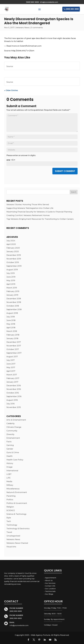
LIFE (8, 478)
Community (12, 431)
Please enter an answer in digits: (21, 155)
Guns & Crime (13, 452)
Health (9, 456)
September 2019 (14, 266)
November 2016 (14, 389)
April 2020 (11, 244)
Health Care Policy (15, 460)
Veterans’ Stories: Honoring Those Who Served (28, 205)
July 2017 (10, 360)
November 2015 (14, 407)
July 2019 (10, 273)
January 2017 (12, 382)
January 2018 (12, 338)
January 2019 (12, 295)
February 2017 (13, 378)
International (12, 471)
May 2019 (11, 281)
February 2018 (13, 335)
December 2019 (14, 255)
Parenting (11, 496)
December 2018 (14, 299)
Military (10, 485)
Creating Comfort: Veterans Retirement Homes (28, 215)
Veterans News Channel (17, 543)
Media (9, 481)
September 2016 (14, 396)
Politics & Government (17, 503)
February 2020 (13, 248)
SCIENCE (11, 510)
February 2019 (13, 291)
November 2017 (14, 346)
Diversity (10, 434)
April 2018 (11, 328)
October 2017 (13, 349)
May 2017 (11, 367)
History (10, 463)
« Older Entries (11, 90)
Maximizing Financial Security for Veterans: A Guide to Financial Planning (39, 212)
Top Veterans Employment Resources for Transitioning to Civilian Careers (40, 219)
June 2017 (11, 364)
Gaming (10, 445)
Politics (10, 500)
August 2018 (12, 313)
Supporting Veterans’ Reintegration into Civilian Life (30, 208)
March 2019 (12, 288)
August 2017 (12, 357)
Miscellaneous (13, 489)
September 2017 (14, 353)
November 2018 (14, 302)
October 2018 (13, 306)
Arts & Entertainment (16, 420)
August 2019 (12, 270)
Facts (9, 442)
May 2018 (11, 324)
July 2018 (11, 317)
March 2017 (12, 375)
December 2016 (14, 386)
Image (9, 467)
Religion (10, 507)
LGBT (9, 474)
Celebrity (10, 424)
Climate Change (14, 427)
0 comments (37, 28)
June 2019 (11, 277)
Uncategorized (13, 536)
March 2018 (12, 331)
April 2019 (11, 284)
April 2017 (11, 371)
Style (9, 518)
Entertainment (13, 438)
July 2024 (11, 241)
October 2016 (13, 393)
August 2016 (12, 400)
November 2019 (14, 259)
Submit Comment (65, 171)
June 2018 (11, 320)
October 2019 (13, 262)
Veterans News (23, 28)
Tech (9, 521)
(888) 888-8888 (72, 9)
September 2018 (14, 309)
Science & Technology (16, 514)
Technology (12, 525)
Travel (9, 532)
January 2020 (13, 252)
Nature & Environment (17, 492)
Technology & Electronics (18, 529)
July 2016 (10, 404)
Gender (10, 449)
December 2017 (14, 342)
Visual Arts (11, 547)
